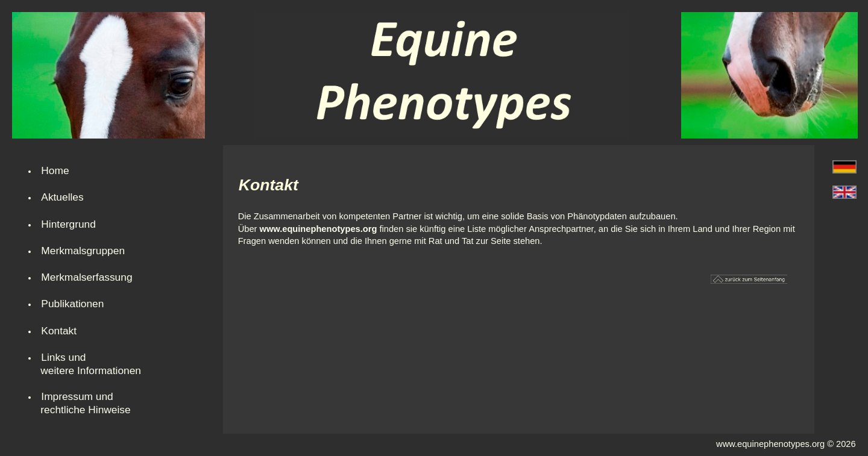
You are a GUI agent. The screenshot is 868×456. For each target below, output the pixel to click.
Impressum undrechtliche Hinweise (85, 403)
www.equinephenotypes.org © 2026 (786, 444)
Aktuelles (62, 197)
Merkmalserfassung (86, 277)
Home (55, 170)
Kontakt (59, 331)
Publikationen (72, 304)
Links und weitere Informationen (91, 364)
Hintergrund (68, 224)
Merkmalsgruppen (83, 251)
